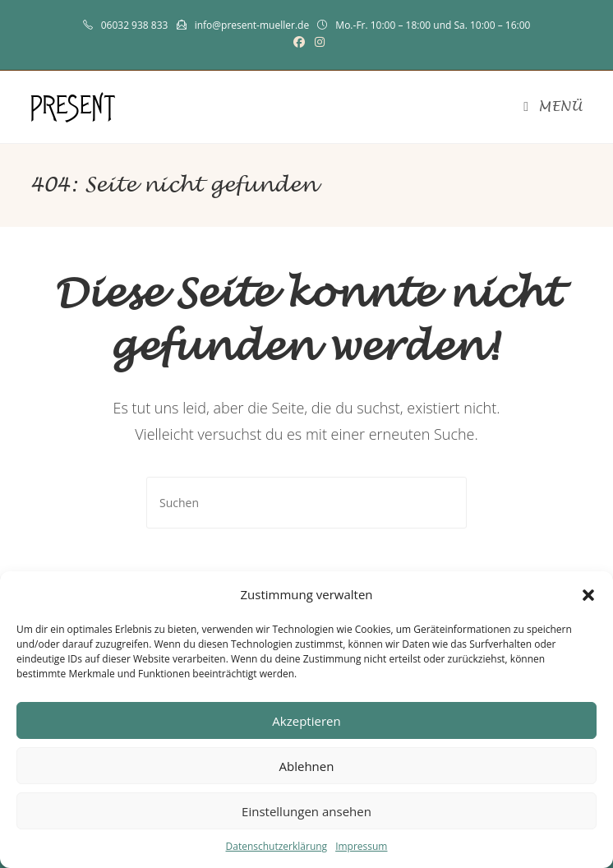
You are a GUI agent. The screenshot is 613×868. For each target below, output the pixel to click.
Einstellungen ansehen (306, 811)
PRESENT (73, 106)
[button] (588, 595)
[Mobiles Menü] (553, 107)
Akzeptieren (306, 721)
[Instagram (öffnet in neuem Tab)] (317, 42)
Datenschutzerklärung (277, 846)
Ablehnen (307, 766)
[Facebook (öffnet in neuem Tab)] (299, 42)
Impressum (361, 846)
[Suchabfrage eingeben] (306, 503)
